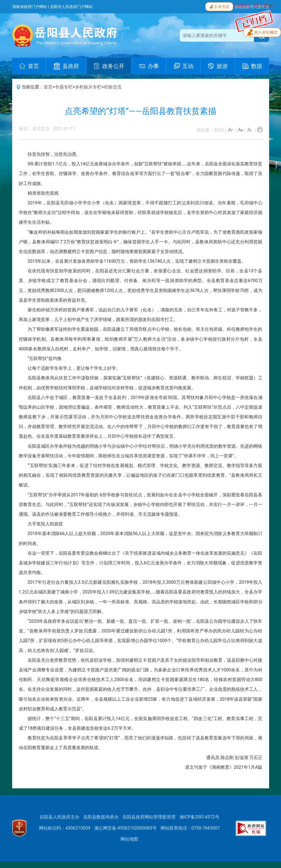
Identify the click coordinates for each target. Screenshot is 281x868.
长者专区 (219, 6)
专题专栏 (64, 87)
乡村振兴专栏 (88, 87)
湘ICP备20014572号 (199, 817)
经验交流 (113, 87)
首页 (48, 87)
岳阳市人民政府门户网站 (71, 7)
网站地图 (129, 839)
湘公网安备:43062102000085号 (125, 828)
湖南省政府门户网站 (30, 7)
